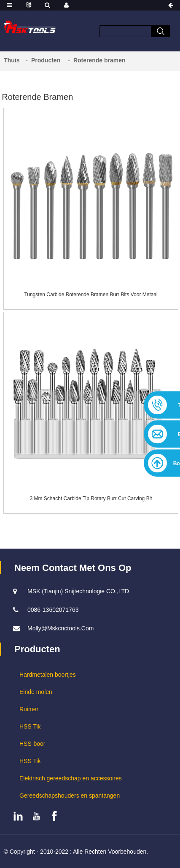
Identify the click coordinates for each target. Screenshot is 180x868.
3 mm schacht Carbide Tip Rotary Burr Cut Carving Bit (91, 498)
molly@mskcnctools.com (60, 628)
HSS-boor (32, 744)
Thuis (12, 60)
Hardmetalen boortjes (48, 675)
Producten (46, 60)
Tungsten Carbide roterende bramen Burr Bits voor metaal (91, 295)
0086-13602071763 (53, 610)
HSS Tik (30, 726)
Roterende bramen (99, 60)
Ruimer (29, 709)
